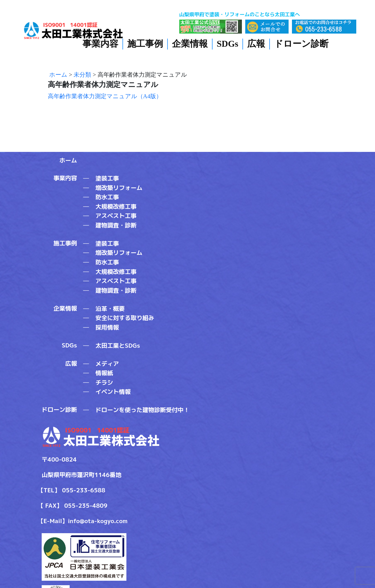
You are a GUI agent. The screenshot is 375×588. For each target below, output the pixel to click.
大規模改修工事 (116, 206)
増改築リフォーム (119, 188)
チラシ (104, 382)
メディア (107, 364)
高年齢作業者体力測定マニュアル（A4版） (105, 96)
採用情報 (107, 327)
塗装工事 (107, 178)
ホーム (68, 160)
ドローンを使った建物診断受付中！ (142, 410)
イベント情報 (113, 392)
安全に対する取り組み (125, 318)
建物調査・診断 (116, 225)
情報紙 (104, 373)
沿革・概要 (110, 309)
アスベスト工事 (116, 216)
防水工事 (107, 197)
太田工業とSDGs (118, 345)
